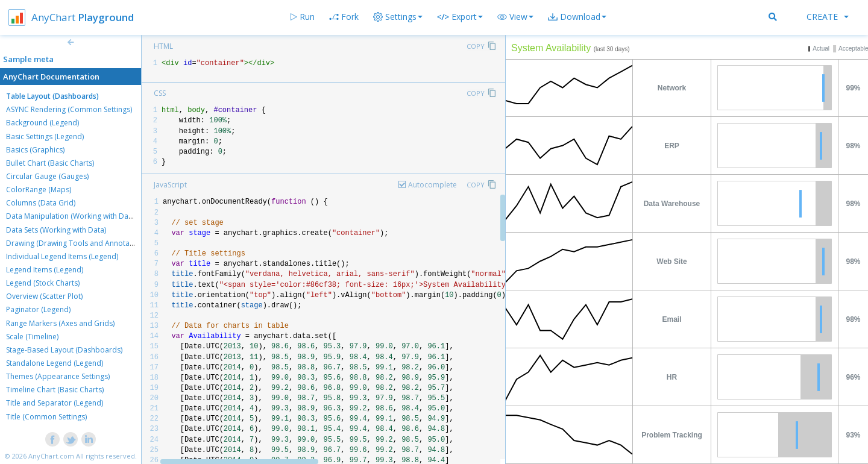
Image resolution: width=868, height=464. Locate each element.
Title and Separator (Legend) (55, 403)
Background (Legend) (42, 123)
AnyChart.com (51, 456)
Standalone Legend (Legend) (55, 363)
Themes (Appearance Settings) (58, 376)
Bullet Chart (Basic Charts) (50, 163)
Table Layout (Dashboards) (52, 96)
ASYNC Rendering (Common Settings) (69, 109)
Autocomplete (432, 185)
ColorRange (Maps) (39, 190)
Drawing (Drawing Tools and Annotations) (77, 243)
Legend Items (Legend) (45, 270)
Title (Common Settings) (46, 417)
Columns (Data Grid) (41, 203)
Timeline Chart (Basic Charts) (55, 390)
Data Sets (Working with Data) (56, 230)
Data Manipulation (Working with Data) (71, 216)
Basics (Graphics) (35, 150)
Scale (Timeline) (32, 337)
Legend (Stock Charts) (43, 283)
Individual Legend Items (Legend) (62, 256)
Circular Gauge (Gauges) (47, 176)
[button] (515, 17)
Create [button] (828, 17)
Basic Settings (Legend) (45, 136)
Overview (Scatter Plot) (44, 296)
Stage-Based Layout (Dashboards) (64, 350)
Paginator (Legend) (38, 309)
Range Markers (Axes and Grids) (60, 323)
